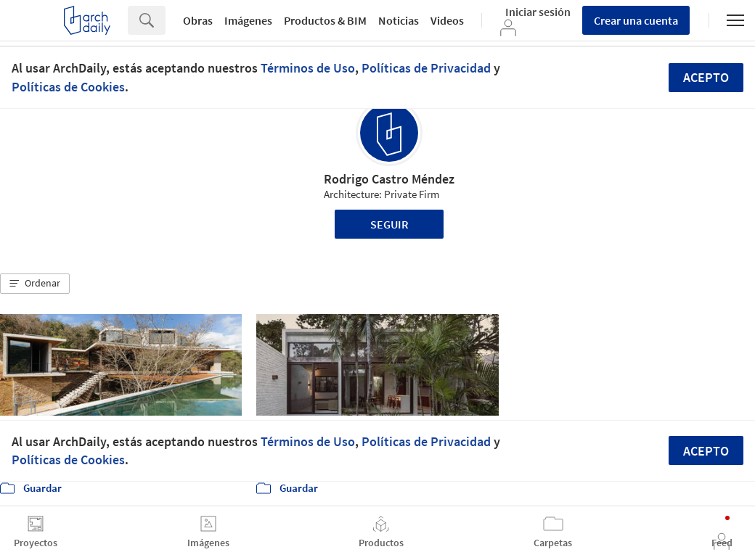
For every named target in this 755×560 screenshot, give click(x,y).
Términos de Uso (308, 68)
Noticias (399, 20)
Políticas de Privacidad (426, 68)
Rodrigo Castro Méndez (389, 179)
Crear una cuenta (636, 20)
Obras (198, 20)
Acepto (706, 77)
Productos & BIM (325, 20)
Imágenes (248, 20)
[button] (35, 284)
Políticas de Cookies (68, 87)
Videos (447, 20)
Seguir (389, 224)
